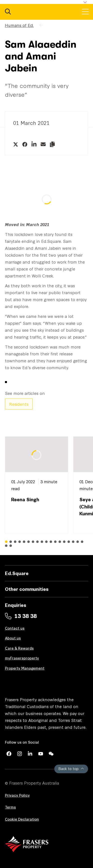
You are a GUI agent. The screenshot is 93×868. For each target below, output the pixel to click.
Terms (10, 807)
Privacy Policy (17, 795)
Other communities (27, 589)
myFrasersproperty (22, 658)
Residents (19, 404)
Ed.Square (17, 573)
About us (13, 638)
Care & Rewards (19, 648)
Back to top (71, 768)
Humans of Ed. (19, 25)
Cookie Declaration (22, 819)
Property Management (25, 668)
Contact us (15, 628)
